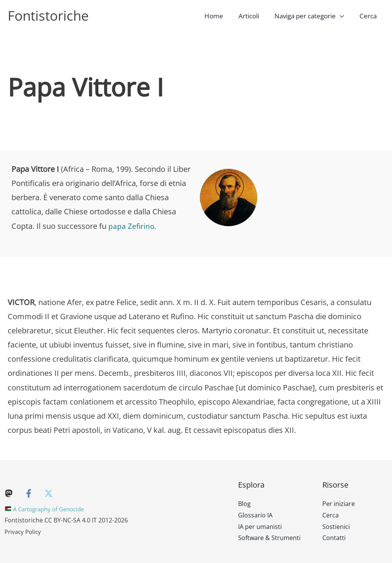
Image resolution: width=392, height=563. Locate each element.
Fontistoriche (48, 16)
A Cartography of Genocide (48, 509)
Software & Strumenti (269, 538)
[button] (313, 16)
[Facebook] (29, 493)
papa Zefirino (132, 226)
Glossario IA (255, 515)
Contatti (334, 538)
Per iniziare (339, 504)
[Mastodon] (9, 493)
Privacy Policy (24, 532)
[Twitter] (49, 493)
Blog (244, 504)
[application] (343, 16)
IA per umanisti (260, 527)
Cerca (331, 515)
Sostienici (336, 527)
